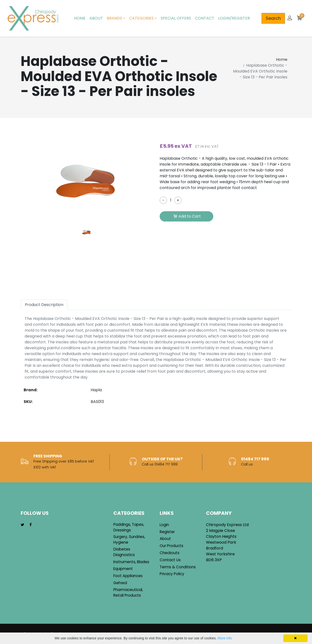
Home (80, 18)
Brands (116, 18)
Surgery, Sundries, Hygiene (129, 539)
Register (167, 532)
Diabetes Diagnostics (124, 552)
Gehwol (120, 583)
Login (164, 525)
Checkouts (170, 553)
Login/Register (234, 18)
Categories (143, 18)
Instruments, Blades (131, 562)
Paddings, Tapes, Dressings (129, 527)
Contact (205, 18)
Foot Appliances (128, 576)
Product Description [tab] (44, 305)
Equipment (123, 569)
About (96, 18)
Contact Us (170, 560)
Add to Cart (187, 217)
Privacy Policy (172, 574)
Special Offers (176, 18)
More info (225, 638)
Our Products (171, 546)
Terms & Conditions (178, 567)
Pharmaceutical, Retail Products (128, 592)
